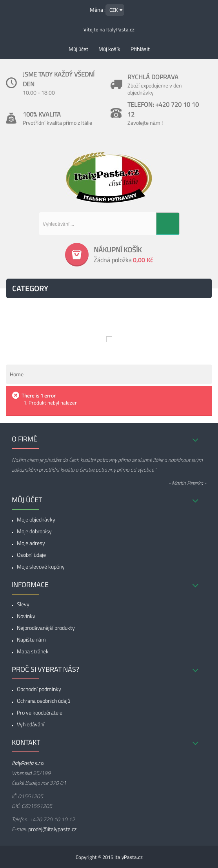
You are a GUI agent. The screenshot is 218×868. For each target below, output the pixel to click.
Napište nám (31, 639)
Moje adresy (31, 543)
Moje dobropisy (34, 531)
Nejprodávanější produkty (46, 628)
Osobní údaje (31, 555)
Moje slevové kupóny (41, 566)
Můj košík (109, 49)
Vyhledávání (31, 724)
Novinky (26, 616)
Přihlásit (140, 49)
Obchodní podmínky (39, 689)
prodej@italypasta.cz (52, 829)
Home (17, 374)
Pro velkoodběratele (40, 712)
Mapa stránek (33, 651)
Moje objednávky (36, 519)
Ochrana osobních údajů (44, 701)
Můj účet (78, 49)
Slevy (23, 604)
